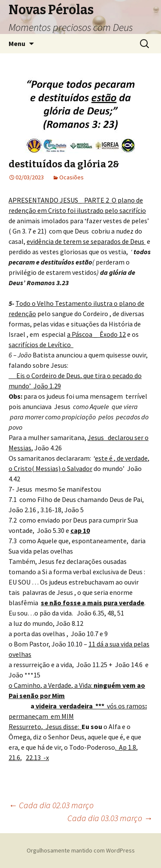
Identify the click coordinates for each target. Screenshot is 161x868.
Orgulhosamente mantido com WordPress (81, 850)
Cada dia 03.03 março (110, 818)
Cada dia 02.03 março (51, 805)
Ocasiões (71, 177)
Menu (17, 43)
